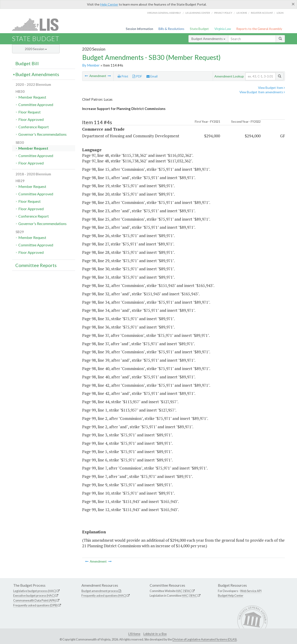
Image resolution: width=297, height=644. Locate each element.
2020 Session (36, 49)
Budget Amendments (208, 39)
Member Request (32, 97)
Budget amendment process (100, 591)
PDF (137, 76)
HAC (179, 591)
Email (152, 76)
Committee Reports (36, 265)
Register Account (262, 13)
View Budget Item (271, 88)
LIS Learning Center (198, 13)
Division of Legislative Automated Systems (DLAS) (205, 639)
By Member (91, 65)
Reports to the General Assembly (259, 29)
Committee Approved (36, 105)
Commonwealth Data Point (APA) (35, 600)
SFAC (188, 591)
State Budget (199, 29)
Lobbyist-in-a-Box (155, 634)
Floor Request (29, 112)
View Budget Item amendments (262, 92)
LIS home (242, 13)
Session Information (139, 29)
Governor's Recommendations (42, 134)
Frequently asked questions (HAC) (104, 596)
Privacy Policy (223, 13)
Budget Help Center (231, 596)
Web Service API (251, 591)
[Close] (293, 4)
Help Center (109, 4)
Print (123, 76)
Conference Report (34, 127)
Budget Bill (27, 63)
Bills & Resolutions (171, 29)
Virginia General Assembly (164, 13)
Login (280, 13)
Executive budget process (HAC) (34, 596)
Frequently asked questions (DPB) (35, 605)
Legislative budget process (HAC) (35, 591)
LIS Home (134, 634)
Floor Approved (31, 119)
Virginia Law (223, 29)
